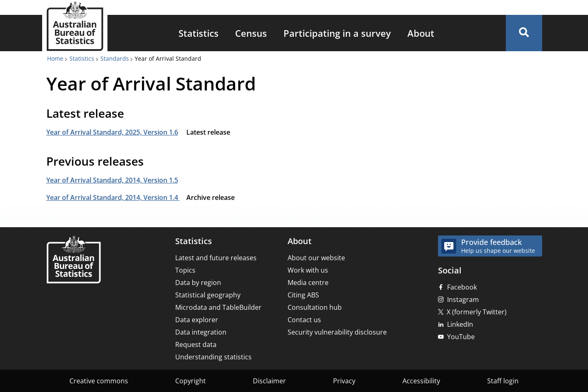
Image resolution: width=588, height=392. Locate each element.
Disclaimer (269, 381)
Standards (115, 58)
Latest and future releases (216, 258)
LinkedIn (460, 324)
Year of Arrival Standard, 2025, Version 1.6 (112, 132)
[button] (524, 33)
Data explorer (197, 320)
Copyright (190, 381)
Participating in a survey (337, 33)
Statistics (199, 33)
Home (55, 58)
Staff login (503, 381)
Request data (196, 344)
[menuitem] (199, 33)
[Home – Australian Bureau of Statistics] (74, 260)
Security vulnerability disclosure (337, 332)
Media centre (308, 283)
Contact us (304, 320)
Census (251, 33)
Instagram (463, 299)
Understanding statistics (213, 357)
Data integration (201, 332)
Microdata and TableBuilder (218, 307)
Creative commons (99, 381)
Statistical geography (208, 295)
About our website (316, 258)
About (421, 33)
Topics (185, 270)
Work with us (308, 270)
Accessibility (421, 381)
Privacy (344, 381)
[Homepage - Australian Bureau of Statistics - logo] (75, 26)
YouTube (461, 337)
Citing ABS (303, 295)
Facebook (462, 287)
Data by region (198, 283)
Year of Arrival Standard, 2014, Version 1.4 (113, 197)
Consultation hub (315, 307)
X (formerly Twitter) (477, 312)
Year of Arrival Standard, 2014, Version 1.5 (112, 180)
